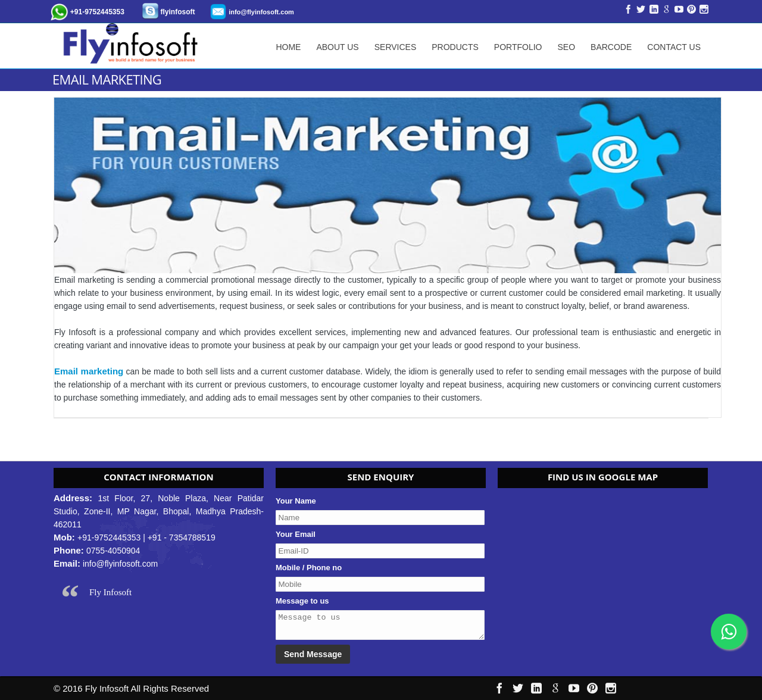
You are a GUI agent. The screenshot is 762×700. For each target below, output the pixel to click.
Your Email (296, 534)
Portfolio (518, 47)
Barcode (611, 47)
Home (288, 47)
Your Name (296, 501)
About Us (337, 47)
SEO (566, 47)
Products (455, 47)
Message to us (302, 601)
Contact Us (674, 47)
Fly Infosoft (110, 592)
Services (396, 47)
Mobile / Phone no (309, 568)
